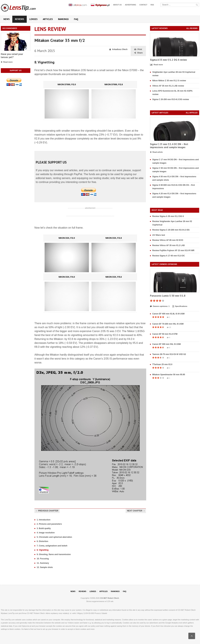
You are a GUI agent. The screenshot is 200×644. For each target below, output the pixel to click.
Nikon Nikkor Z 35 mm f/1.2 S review (169, 81)
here (26, 629)
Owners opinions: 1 (160, 306)
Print (138, 49)
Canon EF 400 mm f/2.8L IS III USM (168, 314)
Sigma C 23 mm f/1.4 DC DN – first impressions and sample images (169, 146)
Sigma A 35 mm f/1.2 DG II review (168, 60)
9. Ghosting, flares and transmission (54, 554)
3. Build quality (44, 528)
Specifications (180, 306)
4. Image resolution (46, 533)
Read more (7, 62)
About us (117, 5)
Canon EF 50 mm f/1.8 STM (165, 334)
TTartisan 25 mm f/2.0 (162, 364)
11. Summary (43, 563)
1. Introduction (44, 520)
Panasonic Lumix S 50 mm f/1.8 (168, 296)
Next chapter (136, 511)
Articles (48, 19)
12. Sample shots (45, 567)
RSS (152, 5)
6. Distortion (42, 541)
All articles (192, 113)
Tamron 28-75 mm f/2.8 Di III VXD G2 (169, 354)
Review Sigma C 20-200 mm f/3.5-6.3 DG (171, 230)
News (7, 19)
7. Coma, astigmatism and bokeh (52, 546)
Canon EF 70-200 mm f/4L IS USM (168, 324)
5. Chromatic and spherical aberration (54, 537)
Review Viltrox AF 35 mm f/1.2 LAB (168, 245)
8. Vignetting (43, 550)
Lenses (33, 19)
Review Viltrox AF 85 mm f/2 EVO (168, 240)
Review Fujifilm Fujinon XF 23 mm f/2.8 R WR (173, 250)
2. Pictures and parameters (49, 524)
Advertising (130, 5)
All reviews (192, 28)
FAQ (76, 19)
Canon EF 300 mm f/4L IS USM (166, 344)
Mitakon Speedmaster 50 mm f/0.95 (169, 375)
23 (169, 327)
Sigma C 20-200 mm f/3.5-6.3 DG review (171, 99)
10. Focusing (43, 559)
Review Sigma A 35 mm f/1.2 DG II (168, 216)
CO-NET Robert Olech (110, 598)
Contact (143, 5)
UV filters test (159, 235)
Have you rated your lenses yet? (12, 56)
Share (138, 53)
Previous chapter (47, 511)
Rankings (63, 19)
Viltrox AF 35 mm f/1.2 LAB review (168, 86)
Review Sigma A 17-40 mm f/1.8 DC (169, 256)
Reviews (20, 19)
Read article (156, 152)
